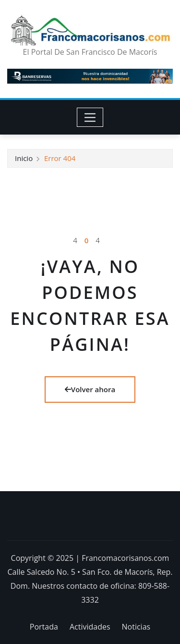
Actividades (90, 627)
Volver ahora (90, 389)
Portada (44, 627)
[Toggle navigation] (90, 117)
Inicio (24, 158)
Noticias (136, 627)
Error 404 (60, 158)
